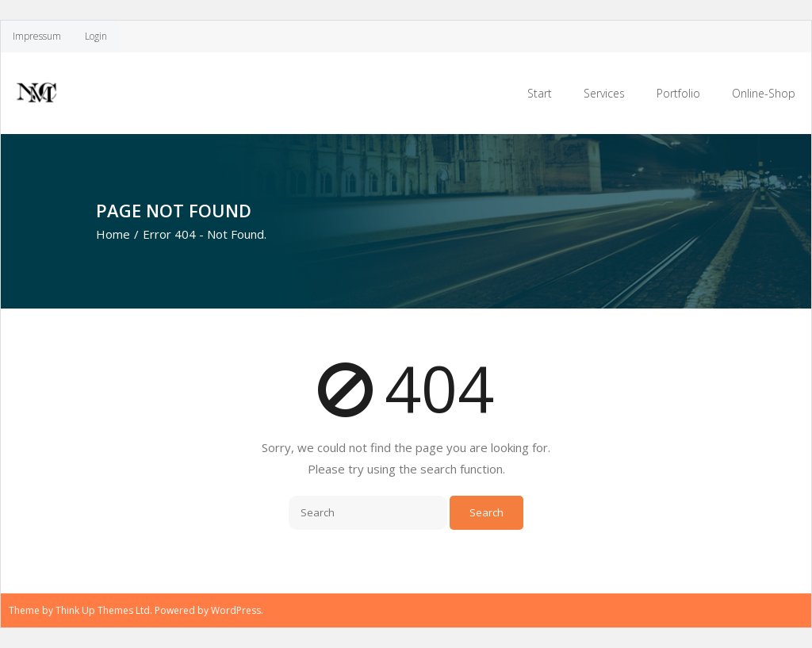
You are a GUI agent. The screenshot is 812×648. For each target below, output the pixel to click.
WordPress (236, 610)
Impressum (37, 36)
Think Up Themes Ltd (103, 610)
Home (113, 234)
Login (96, 36)
